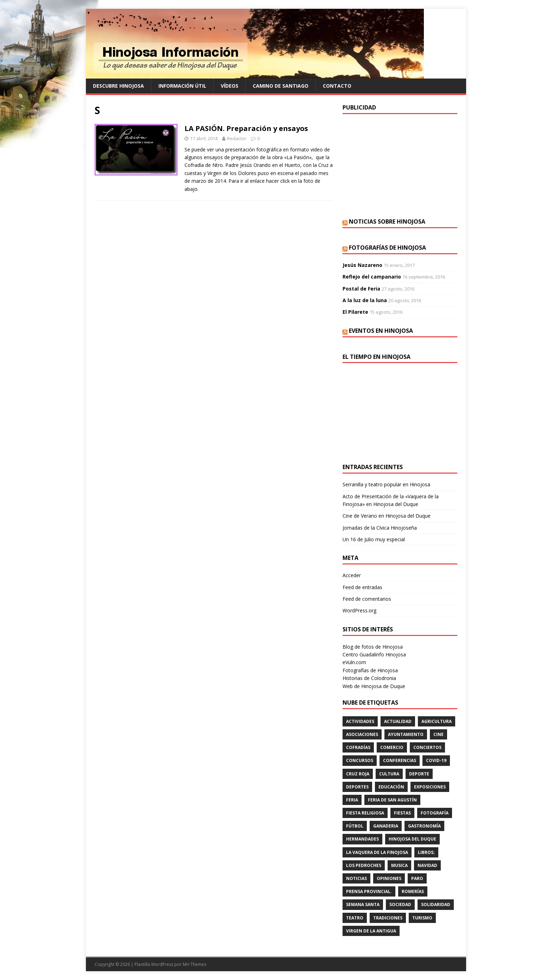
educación (391, 787)
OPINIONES (389, 878)
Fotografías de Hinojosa (387, 248)
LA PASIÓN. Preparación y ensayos (246, 128)
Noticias (356, 878)
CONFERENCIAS (400, 760)
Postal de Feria (361, 289)
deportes (357, 787)
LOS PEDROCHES (364, 865)
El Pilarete (355, 312)
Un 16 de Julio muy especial (374, 539)
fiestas (402, 813)
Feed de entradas (362, 587)
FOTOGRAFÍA (435, 813)
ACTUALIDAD (398, 721)
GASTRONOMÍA (424, 826)
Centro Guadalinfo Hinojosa (374, 654)
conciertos (427, 747)
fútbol (355, 826)
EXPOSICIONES (430, 787)
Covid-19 (436, 760)
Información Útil (182, 86)
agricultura (437, 721)
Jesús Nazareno (362, 265)
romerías (413, 891)
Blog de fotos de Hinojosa (373, 647)
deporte (419, 774)
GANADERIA (386, 826)
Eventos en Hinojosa (381, 331)
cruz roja (358, 774)
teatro (355, 918)
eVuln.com (354, 662)
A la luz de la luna (365, 300)
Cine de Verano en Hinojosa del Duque (387, 516)
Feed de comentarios (367, 599)
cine (438, 734)
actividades (360, 721)
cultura (389, 774)
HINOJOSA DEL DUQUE (412, 839)
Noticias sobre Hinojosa (387, 221)
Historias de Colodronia (369, 678)
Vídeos (230, 86)
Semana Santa (363, 904)
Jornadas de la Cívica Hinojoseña (380, 528)
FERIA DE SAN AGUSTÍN (392, 800)
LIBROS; (426, 852)
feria (352, 800)
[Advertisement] (400, 165)
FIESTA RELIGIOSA (365, 813)
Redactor (237, 138)
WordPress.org (359, 610)
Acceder (352, 575)
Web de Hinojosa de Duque (374, 686)
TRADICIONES (388, 918)
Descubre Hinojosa (118, 86)
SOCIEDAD (400, 904)
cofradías (358, 747)
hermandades (362, 839)
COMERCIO (392, 747)
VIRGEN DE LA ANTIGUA (371, 931)
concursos (360, 760)
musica (399, 865)
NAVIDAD (427, 865)
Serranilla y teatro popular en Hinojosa (386, 484)
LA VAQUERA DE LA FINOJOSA (377, 852)
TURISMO (422, 918)
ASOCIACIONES (362, 734)
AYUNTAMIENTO (406, 734)
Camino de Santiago (281, 86)
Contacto (337, 86)
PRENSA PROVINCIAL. (369, 891)
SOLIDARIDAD (436, 904)
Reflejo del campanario (372, 277)
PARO (417, 878)
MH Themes (195, 964)
